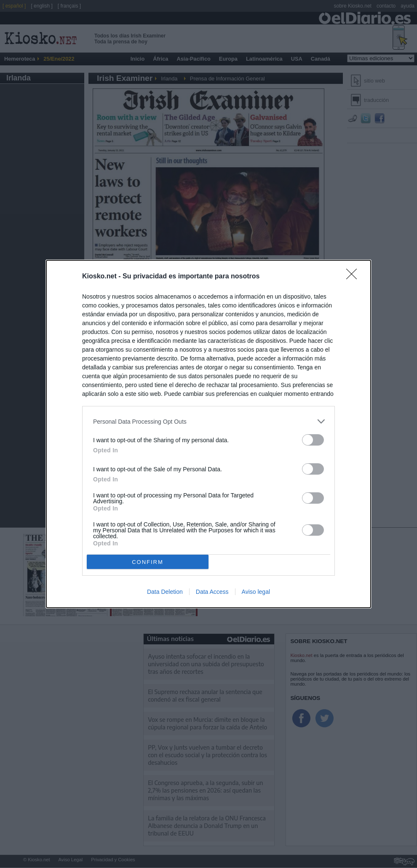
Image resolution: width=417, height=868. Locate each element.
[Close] (354, 277)
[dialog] (208, 434)
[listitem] (208, 421)
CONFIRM (148, 562)
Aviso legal (256, 592)
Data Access (212, 592)
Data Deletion (165, 592)
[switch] (313, 440)
